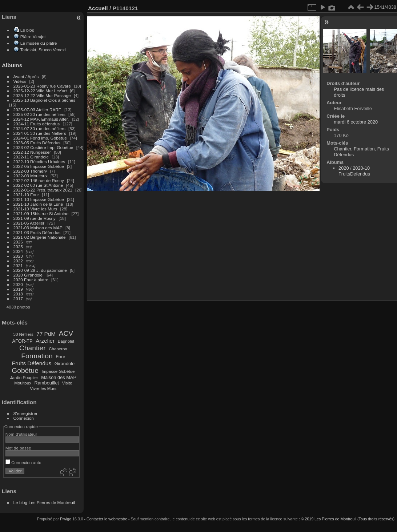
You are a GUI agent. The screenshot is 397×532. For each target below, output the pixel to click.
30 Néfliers (23, 334)
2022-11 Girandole (31, 157)
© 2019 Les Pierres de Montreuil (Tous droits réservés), (348, 519)
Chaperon (58, 349)
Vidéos (20, 81)
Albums (12, 65)
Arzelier (45, 341)
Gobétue (25, 370)
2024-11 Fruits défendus (37, 124)
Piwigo (66, 519)
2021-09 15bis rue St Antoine (41, 213)
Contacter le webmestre (107, 519)
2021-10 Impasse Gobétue (39, 199)
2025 (18, 247)
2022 (18, 261)
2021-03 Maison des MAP (38, 228)
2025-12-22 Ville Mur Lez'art (40, 91)
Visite (67, 383)
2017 (18, 299)
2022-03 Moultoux (31, 176)
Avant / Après (26, 76)
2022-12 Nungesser (32, 152)
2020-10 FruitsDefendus (354, 171)
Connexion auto (23, 462)
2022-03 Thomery (30, 171)
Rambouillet (47, 383)
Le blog (27, 30)
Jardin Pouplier (24, 378)
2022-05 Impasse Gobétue (39, 166)
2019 (18, 289)
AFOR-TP (22, 341)
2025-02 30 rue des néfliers (39, 114)
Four (60, 357)
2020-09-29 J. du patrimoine (40, 270)
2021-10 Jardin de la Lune (38, 204)
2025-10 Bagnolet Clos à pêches (45, 100)
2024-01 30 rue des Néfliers (40, 133)
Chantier (33, 348)
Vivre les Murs (43, 388)
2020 (18, 284)
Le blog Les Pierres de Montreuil (44, 502)
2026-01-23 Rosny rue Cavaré (42, 86)
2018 (18, 294)
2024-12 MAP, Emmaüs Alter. (41, 119)
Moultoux (23, 383)
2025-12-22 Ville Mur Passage (42, 95)
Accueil (98, 8)
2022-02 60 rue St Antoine (38, 185)
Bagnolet (66, 341)
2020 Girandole (28, 275)
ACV (66, 333)
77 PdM (46, 334)
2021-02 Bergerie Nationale (40, 237)
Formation (37, 356)
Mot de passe (18, 448)
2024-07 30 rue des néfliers (39, 128)
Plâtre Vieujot (33, 37)
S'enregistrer (25, 413)
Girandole (65, 364)
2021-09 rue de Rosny (35, 218)
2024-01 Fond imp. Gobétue (40, 138)
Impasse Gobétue (58, 371)
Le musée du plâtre (39, 43)
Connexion (24, 418)
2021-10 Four (26, 195)
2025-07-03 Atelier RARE (37, 110)
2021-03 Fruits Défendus (37, 232)
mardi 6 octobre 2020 (356, 122)
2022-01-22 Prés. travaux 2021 (43, 190)
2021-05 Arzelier (29, 223)
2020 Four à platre (31, 280)
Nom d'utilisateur (21, 434)
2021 (18, 265)
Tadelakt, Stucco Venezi (43, 50)
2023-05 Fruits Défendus (37, 143)
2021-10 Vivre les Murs (35, 209)
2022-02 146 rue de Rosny (39, 180)
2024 (18, 251)
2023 (18, 256)
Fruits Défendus (32, 363)
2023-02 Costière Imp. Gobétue (43, 147)
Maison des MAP (59, 377)
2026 (18, 242)
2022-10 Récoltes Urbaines (39, 162)
